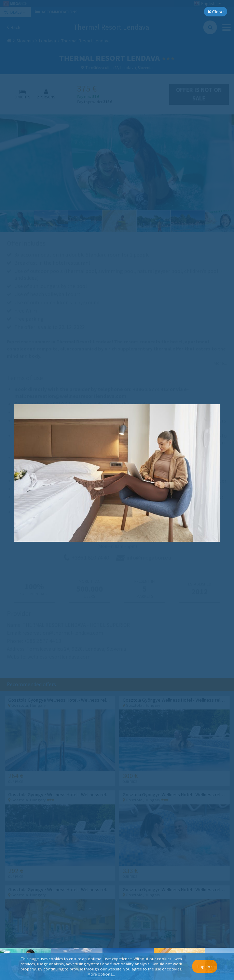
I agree (205, 966)
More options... (101, 974)
